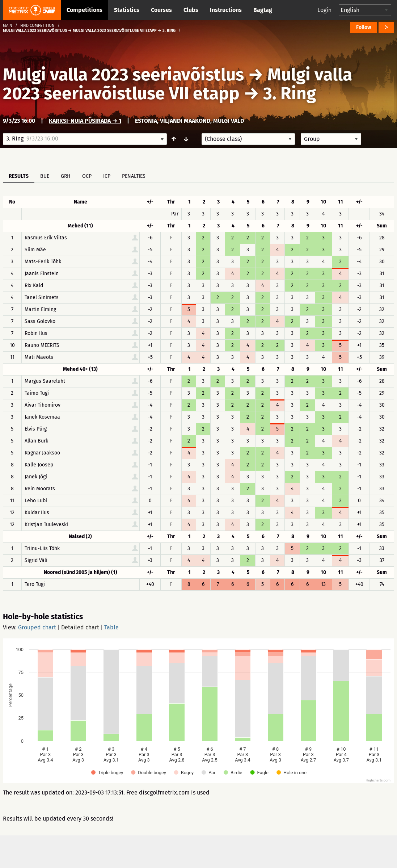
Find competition (37, 26)
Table (111, 627)
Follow (364, 27)
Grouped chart (37, 627)
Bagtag (263, 10)
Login (324, 10)
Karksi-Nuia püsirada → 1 (85, 121)
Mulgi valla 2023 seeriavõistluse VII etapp (178, 84)
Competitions (85, 10)
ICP (107, 176)
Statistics (127, 10)
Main (8, 26)
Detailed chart (80, 627)
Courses (161, 10)
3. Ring (290, 93)
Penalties (134, 176)
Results (19, 176)
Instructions (226, 10)
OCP (87, 176)
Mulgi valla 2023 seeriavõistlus (123, 75)
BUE (45, 176)
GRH (66, 176)
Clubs (191, 10)
